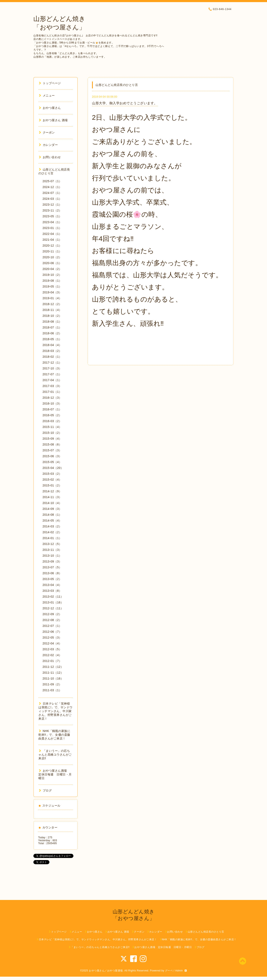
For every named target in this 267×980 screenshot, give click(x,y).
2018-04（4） (52, 345)
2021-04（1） (52, 240)
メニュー (47, 95)
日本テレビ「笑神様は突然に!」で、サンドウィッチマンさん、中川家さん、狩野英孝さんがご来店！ (55, 711)
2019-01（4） (52, 298)
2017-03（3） (52, 386)
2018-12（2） (52, 304)
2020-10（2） (52, 257)
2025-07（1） (52, 181)
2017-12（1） (52, 363)
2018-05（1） (52, 339)
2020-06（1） (52, 263)
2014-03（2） (52, 526)
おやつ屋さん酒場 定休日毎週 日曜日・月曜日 (55, 774)
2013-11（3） (52, 550)
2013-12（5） (52, 544)
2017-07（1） (52, 374)
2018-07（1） (52, 327)
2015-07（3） (52, 450)
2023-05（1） (52, 216)
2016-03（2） (52, 421)
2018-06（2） (52, 333)
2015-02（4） (52, 480)
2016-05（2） (52, 415)
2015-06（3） (52, 456)
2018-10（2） (52, 316)
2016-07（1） (52, 409)
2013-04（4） (52, 585)
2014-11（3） (52, 497)
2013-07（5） (52, 567)
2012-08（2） (52, 620)
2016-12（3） (52, 398)
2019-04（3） (52, 292)
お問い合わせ (50, 157)
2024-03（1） (52, 199)
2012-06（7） (52, 632)
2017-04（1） (52, 380)
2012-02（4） (52, 655)
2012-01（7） (52, 661)
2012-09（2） (52, 614)
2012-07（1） (52, 626)
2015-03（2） (52, 474)
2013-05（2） (52, 579)
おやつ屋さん (50, 108)
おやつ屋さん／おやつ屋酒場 (106, 971)
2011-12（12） (53, 667)
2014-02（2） (52, 532)
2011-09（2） (52, 684)
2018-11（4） (52, 310)
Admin (179, 971)
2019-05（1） (52, 286)
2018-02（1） (52, 357)
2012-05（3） (52, 638)
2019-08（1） (52, 281)
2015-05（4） (52, 462)
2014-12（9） (52, 491)
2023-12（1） (52, 205)
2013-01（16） (53, 602)
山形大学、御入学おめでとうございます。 (125, 103)
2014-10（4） (52, 503)
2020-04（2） (52, 269)
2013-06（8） (52, 573)
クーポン (47, 132)
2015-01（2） (52, 485)
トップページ (50, 83)
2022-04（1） (52, 234)
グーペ (169, 971)
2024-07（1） (52, 193)
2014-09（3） (52, 509)
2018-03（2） (52, 351)
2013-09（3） (52, 561)
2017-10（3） (52, 368)
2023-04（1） (52, 222)
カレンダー (48, 145)
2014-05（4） (52, 521)
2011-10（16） (53, 678)
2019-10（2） (52, 275)
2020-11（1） (52, 251)
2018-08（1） (52, 322)
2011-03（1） (52, 690)
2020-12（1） (52, 246)
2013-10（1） (52, 556)
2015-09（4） (52, 439)
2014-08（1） (52, 515)
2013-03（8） (52, 591)
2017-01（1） (52, 392)
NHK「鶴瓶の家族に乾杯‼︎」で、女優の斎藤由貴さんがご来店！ (54, 735)
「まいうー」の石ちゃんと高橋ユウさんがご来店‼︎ (55, 755)
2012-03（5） (52, 649)
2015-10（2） (52, 433)
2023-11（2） (52, 210)
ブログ (45, 790)
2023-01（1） (52, 228)
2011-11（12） (53, 673)
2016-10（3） (52, 403)
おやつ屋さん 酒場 (53, 120)
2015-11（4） (52, 427)
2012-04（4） (52, 643)
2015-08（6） (52, 444)
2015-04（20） (53, 468)
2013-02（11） (53, 597)
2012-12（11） (53, 608)
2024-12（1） (52, 187)
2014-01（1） (52, 538)
